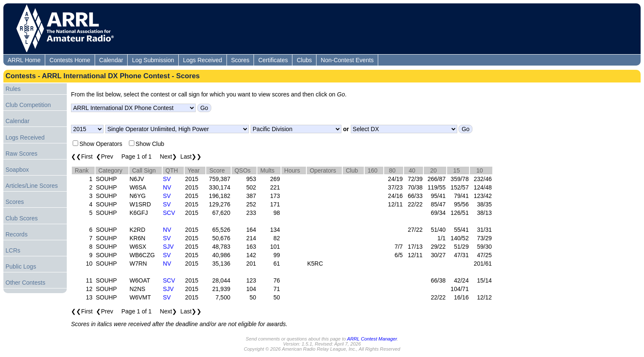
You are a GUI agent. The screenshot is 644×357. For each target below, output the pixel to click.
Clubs (304, 60)
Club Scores (22, 218)
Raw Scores (21, 154)
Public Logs (21, 266)
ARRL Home (24, 60)
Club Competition (28, 105)
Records (16, 234)
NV (167, 187)
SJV (169, 247)
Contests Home (70, 60)
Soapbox (17, 170)
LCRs (13, 250)
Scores (240, 60)
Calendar (111, 60)
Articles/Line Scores (32, 186)
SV (167, 179)
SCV (169, 213)
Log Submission (153, 60)
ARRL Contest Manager (372, 339)
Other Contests (25, 283)
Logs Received (203, 60)
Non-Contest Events (347, 60)
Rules (13, 89)
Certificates (273, 60)
